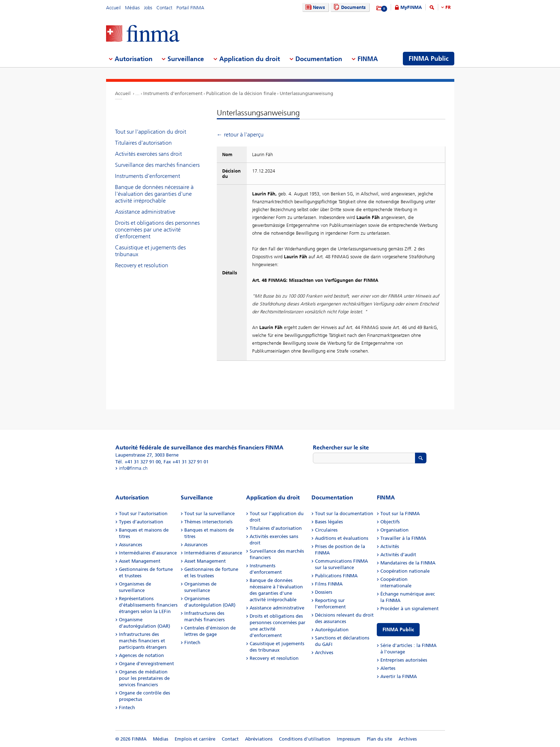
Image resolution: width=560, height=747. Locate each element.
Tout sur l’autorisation (143, 514)
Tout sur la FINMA (400, 514)
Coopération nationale (405, 571)
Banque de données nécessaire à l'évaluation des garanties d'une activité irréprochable (154, 194)
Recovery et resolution (142, 265)
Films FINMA (329, 584)
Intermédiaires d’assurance (148, 553)
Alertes (388, 668)
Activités (390, 546)
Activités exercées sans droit (148, 154)
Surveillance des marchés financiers (157, 165)
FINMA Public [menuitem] (429, 59)
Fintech (127, 708)
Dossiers (324, 592)
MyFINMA (411, 7)
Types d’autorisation (141, 522)
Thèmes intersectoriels (208, 522)
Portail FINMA (190, 8)
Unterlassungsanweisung (306, 93)
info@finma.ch (133, 468)
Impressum (349, 739)
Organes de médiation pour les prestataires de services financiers (144, 678)
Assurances (131, 545)
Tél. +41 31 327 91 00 (138, 462)
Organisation (394, 530)
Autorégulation (332, 630)
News (314, 7)
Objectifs (390, 522)
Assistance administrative (145, 212)
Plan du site (379, 739)
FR (448, 7)
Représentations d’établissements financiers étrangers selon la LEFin (148, 605)
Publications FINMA (336, 576)
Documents (349, 7)
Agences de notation (141, 655)
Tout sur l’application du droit (151, 132)
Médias (132, 8)
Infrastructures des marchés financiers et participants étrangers (143, 641)
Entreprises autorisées (404, 660)
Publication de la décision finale (241, 93)
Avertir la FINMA (399, 676)
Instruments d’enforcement (173, 93)
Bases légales (329, 522)
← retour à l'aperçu (240, 135)
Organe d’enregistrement (146, 664)
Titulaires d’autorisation (143, 143)
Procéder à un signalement (409, 609)
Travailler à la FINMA (403, 538)
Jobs (148, 8)
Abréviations (259, 739)
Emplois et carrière (195, 739)
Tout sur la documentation (344, 514)
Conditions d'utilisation (305, 739)
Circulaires (326, 530)
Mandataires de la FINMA (408, 563)
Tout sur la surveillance (209, 514)
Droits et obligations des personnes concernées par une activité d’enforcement (157, 230)
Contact (164, 8)
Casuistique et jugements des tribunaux (150, 251)
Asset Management (140, 561)
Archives (324, 653)
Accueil (113, 8)
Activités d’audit (398, 555)
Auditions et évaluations (342, 538)
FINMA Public (398, 630)
